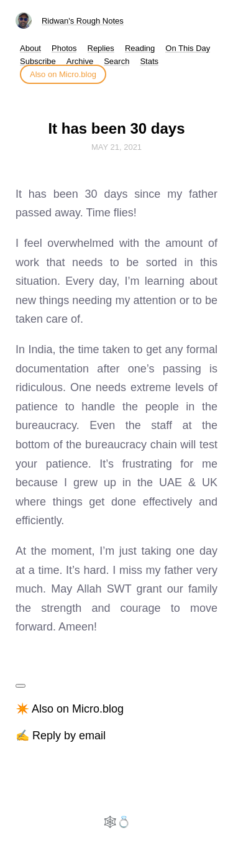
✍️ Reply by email (61, 736)
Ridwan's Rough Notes (83, 21)
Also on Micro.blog (63, 74)
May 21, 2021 (116, 147)
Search (116, 61)
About (30, 48)
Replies (101, 48)
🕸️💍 (117, 822)
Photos (64, 48)
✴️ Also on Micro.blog (70, 709)
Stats (149, 61)
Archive (80, 61)
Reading (140, 48)
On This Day (188, 48)
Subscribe (38, 61)
